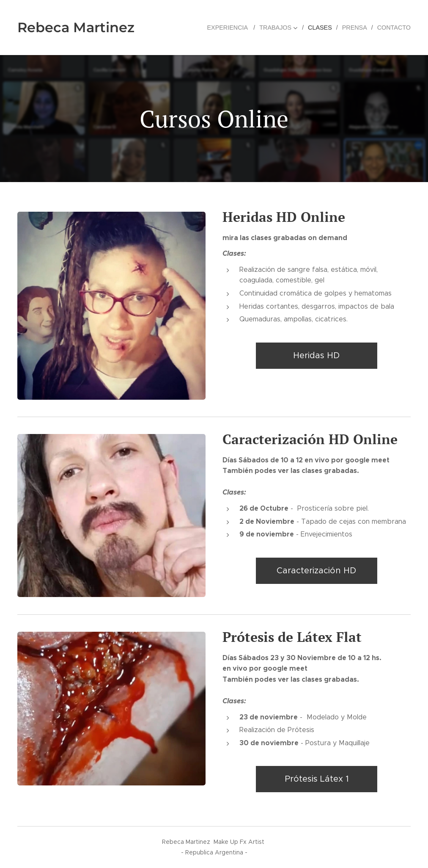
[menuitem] (233, 28)
